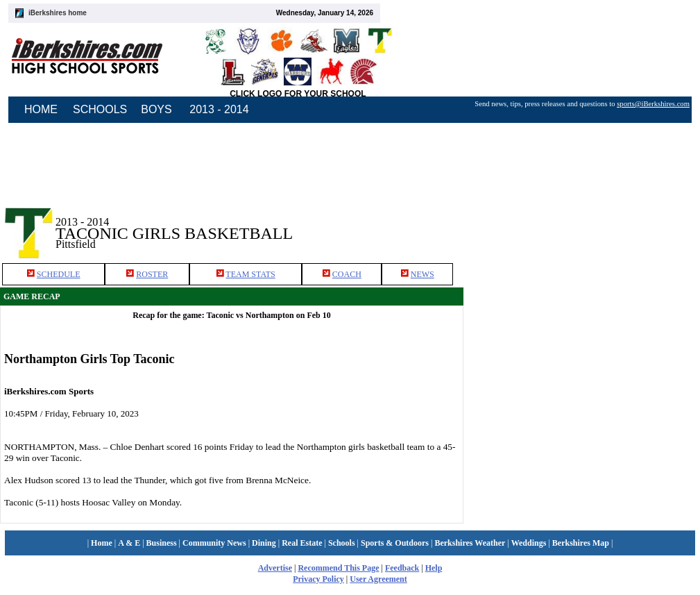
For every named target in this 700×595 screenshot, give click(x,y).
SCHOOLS (100, 109)
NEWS (422, 274)
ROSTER (152, 274)
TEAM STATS (250, 274)
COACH (347, 274)
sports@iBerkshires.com (653, 104)
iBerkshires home (58, 13)
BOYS (156, 109)
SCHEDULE (59, 274)
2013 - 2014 (219, 109)
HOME (41, 109)
